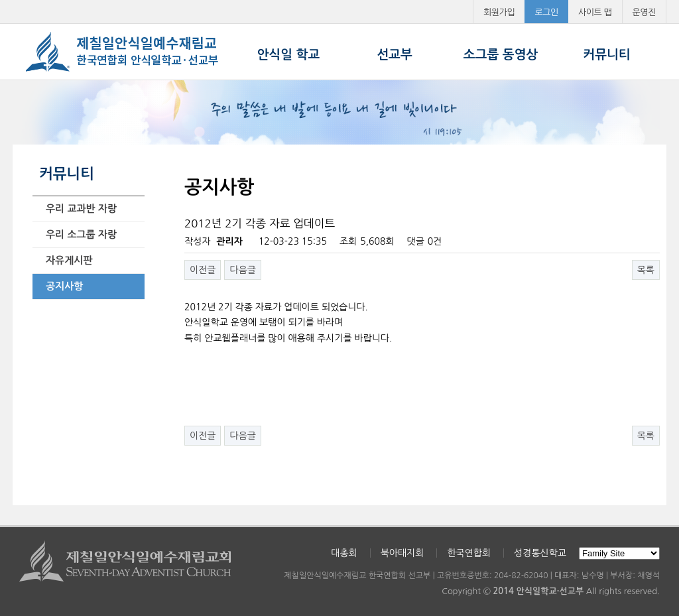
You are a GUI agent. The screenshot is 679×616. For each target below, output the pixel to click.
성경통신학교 (540, 553)
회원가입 (499, 12)
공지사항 (64, 286)
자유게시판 (69, 260)
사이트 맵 (595, 12)
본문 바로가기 (0, 0)
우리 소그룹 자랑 (81, 234)
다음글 (242, 270)
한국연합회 (469, 553)
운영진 (645, 12)
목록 (646, 270)
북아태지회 (402, 553)
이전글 (203, 270)
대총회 (344, 553)
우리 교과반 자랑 (81, 209)
